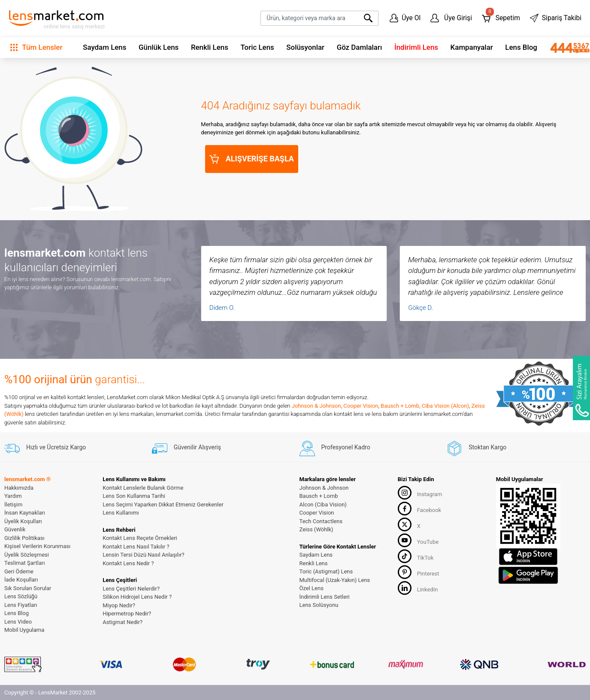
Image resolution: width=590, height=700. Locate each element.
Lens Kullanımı (121, 513)
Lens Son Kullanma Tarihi (134, 496)
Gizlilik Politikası (24, 538)
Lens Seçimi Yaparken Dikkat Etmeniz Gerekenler (163, 505)
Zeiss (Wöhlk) (316, 529)
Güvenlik (15, 529)
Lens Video (18, 622)
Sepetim (501, 16)
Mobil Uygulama (24, 630)
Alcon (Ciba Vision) (323, 505)
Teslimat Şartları (25, 563)
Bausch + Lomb (400, 406)
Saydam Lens (104, 47)
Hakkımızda (19, 488)
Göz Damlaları (360, 47)
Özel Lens (312, 588)
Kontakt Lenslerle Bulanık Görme (143, 488)
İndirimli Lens (416, 47)
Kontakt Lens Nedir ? (128, 563)
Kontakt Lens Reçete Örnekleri (140, 538)
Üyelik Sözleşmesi (27, 555)
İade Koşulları (21, 580)
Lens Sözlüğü (21, 596)
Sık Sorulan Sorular (28, 588)
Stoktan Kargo (477, 447)
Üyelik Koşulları (23, 521)
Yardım (13, 496)
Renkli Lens (210, 47)
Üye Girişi (451, 18)
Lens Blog (521, 47)
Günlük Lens (159, 47)
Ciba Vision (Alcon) (445, 406)
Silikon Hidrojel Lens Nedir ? (137, 597)
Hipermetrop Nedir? (127, 614)
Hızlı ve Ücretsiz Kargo (45, 447)
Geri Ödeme (19, 571)
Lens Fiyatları (21, 605)
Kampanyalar (472, 47)
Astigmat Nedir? (123, 622)
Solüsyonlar (305, 47)
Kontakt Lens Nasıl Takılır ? (136, 547)
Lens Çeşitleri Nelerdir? (131, 589)
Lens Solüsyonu (319, 605)
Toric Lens (257, 47)
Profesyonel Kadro (335, 447)
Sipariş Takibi (556, 18)
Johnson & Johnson (316, 406)
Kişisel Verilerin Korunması (37, 546)
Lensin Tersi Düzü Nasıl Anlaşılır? (144, 555)
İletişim (13, 505)
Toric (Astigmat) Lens (326, 571)
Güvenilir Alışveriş (186, 447)
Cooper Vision (361, 406)
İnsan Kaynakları (25, 513)
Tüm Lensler (36, 47)
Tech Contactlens (321, 521)
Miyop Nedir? (119, 605)
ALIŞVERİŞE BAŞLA (252, 159)
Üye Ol (405, 18)
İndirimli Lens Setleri (325, 597)
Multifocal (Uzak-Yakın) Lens (335, 580)
